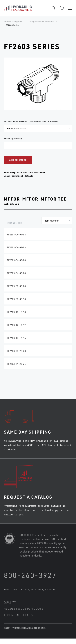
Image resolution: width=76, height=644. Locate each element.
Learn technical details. (19, 176)
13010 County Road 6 (17, 589)
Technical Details (19, 615)
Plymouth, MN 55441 (43, 589)
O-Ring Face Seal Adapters (41, 22)
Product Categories (13, 22)
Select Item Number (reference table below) (31, 122)
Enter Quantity (13, 139)
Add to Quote (18, 160)
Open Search (54, 8)
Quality (10, 602)
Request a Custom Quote (24, 609)
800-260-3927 (30, 575)
